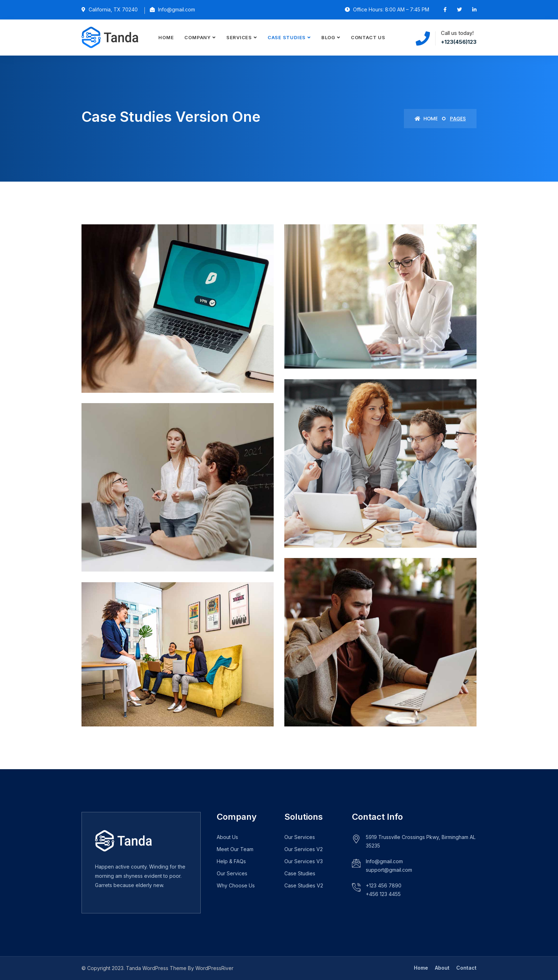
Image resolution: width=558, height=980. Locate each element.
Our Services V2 (304, 849)
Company (197, 37)
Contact (466, 968)
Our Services (232, 873)
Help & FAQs (231, 861)
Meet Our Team (235, 849)
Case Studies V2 (304, 885)
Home (166, 37)
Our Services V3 (304, 861)
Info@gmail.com (384, 861)
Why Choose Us (236, 885)
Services (239, 37)
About (442, 968)
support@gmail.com (389, 870)
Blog (328, 37)
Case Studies (287, 37)
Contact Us (368, 37)
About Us (227, 837)
